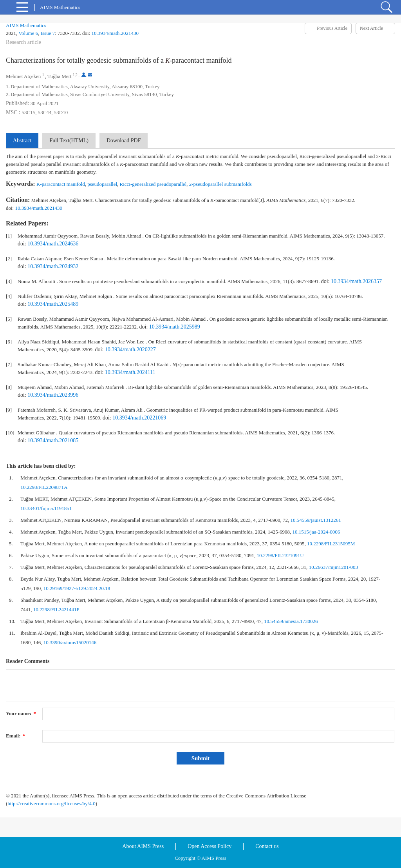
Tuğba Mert (59, 76)
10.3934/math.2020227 (130, 350)
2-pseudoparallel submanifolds (220, 184)
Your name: (21, 713)
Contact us (267, 846)
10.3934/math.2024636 (53, 244)
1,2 (75, 75)
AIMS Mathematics (26, 25)
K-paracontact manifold (61, 184)
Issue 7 (48, 33)
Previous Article (332, 28)
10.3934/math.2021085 (53, 440)
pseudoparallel (102, 184)
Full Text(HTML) (69, 141)
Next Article (371, 28)
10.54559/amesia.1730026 (291, 621)
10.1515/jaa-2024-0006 (316, 532)
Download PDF (124, 141)
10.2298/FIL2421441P (56, 609)
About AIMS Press (143, 846)
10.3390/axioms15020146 (70, 642)
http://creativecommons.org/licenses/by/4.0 (51, 804)
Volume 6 (28, 33)
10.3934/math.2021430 (115, 33)
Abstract (22, 141)
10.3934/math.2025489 (53, 304)
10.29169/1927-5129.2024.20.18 (77, 588)
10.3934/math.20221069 (139, 418)
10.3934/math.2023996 (53, 395)
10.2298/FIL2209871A (44, 487)
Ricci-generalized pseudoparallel (153, 184)
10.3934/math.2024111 (130, 372)
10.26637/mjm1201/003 (333, 567)
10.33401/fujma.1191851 (46, 508)
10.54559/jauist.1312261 (316, 520)
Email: (15, 736)
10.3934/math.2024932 (53, 266)
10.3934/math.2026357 (356, 281)
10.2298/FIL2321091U (280, 555)
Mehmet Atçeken (23, 76)
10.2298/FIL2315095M (331, 544)
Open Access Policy (210, 846)
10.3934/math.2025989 (175, 327)
